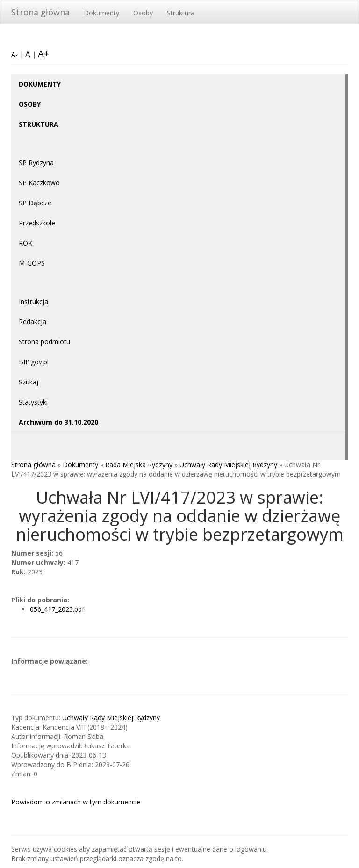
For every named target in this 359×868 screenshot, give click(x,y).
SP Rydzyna (36, 163)
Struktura (181, 13)
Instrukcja (33, 301)
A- (14, 54)
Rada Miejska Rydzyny (139, 465)
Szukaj (29, 382)
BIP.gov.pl (34, 362)
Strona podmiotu (44, 342)
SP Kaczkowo (39, 183)
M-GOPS (32, 263)
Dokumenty (101, 13)
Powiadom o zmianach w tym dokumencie (76, 802)
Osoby (143, 13)
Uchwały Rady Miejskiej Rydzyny (228, 465)
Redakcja (32, 322)
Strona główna (40, 12)
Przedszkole (37, 223)
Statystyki (33, 402)
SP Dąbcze (35, 203)
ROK (25, 243)
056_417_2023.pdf (57, 609)
